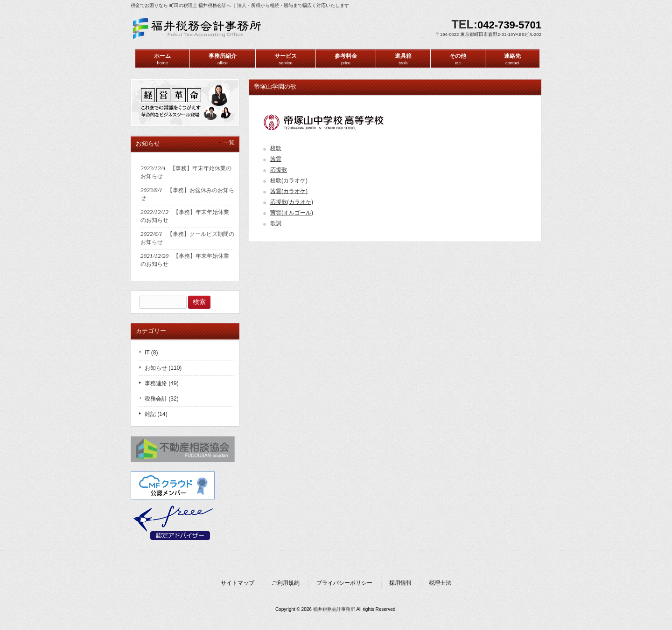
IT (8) (151, 353)
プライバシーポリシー (344, 583)
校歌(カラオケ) (289, 180)
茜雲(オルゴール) (292, 213)
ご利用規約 (286, 583)
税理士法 (440, 583)
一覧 (229, 142)
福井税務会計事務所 (334, 609)
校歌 (276, 148)
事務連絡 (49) (162, 383)
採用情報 (400, 583)
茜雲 (276, 159)
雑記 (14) (156, 414)
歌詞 (276, 223)
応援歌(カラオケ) (292, 202)
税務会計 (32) (162, 399)
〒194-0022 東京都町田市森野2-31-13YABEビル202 (488, 34)
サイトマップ (238, 583)
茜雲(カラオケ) (289, 191)
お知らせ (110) (163, 368)
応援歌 (279, 170)
